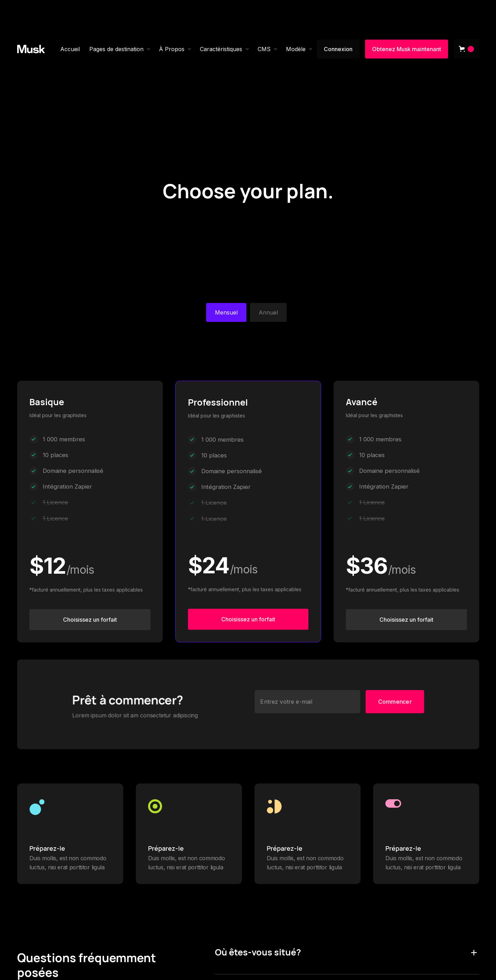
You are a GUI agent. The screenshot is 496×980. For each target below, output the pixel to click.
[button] (120, 49)
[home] (31, 49)
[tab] (226, 312)
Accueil (70, 49)
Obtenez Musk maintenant (407, 49)
